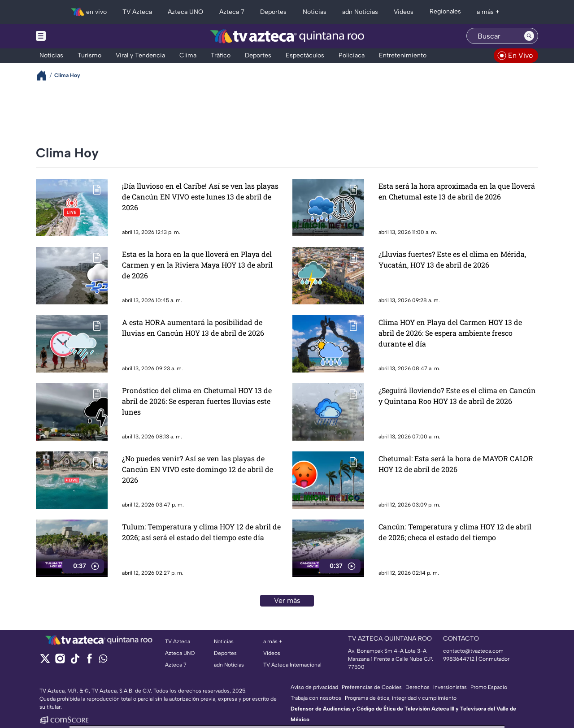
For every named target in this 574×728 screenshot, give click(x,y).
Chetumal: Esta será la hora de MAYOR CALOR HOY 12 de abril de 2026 (456, 464)
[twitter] (45, 661)
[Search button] (529, 36)
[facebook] (89, 661)
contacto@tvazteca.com (473, 651)
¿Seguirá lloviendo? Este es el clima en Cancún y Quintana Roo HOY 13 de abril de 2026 (457, 396)
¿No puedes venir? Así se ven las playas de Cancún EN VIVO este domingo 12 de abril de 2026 (198, 469)
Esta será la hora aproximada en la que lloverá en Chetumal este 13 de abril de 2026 (457, 191)
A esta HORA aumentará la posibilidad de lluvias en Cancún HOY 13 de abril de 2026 (193, 327)
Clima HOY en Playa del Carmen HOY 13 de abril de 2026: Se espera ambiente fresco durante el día (450, 333)
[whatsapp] (103, 661)
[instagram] (60, 661)
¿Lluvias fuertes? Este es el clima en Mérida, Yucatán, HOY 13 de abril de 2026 (452, 259)
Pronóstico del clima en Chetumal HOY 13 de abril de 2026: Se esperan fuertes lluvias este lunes (197, 401)
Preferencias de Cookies (372, 687)
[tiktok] (75, 661)
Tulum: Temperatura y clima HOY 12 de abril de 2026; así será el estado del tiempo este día (201, 532)
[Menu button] (72, 36)
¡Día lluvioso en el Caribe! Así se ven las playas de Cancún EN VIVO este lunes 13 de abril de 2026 (200, 197)
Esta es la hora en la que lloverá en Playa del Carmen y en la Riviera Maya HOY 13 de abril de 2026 (197, 265)
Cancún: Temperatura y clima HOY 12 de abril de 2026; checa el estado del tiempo (455, 532)
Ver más (287, 600)
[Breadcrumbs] (45, 76)
